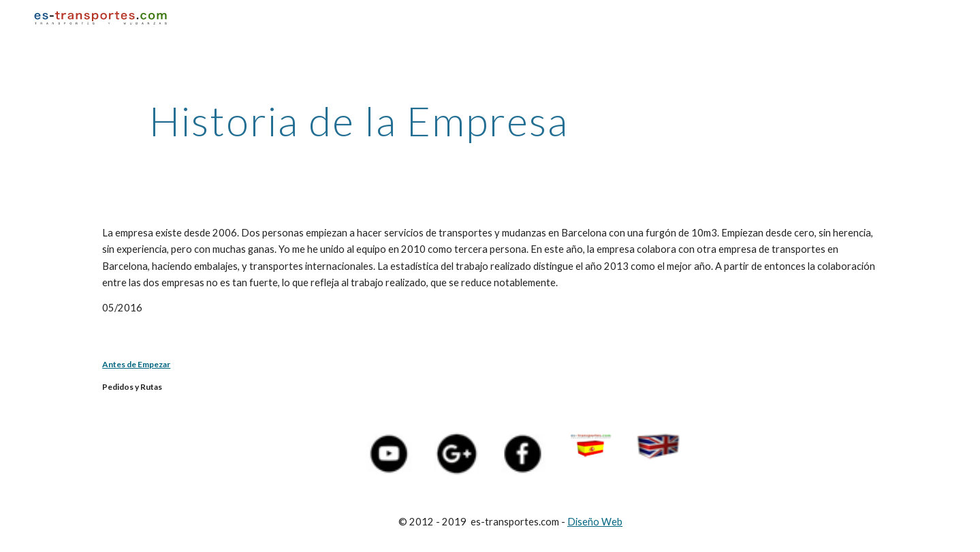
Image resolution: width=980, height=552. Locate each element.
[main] (359, 121)
